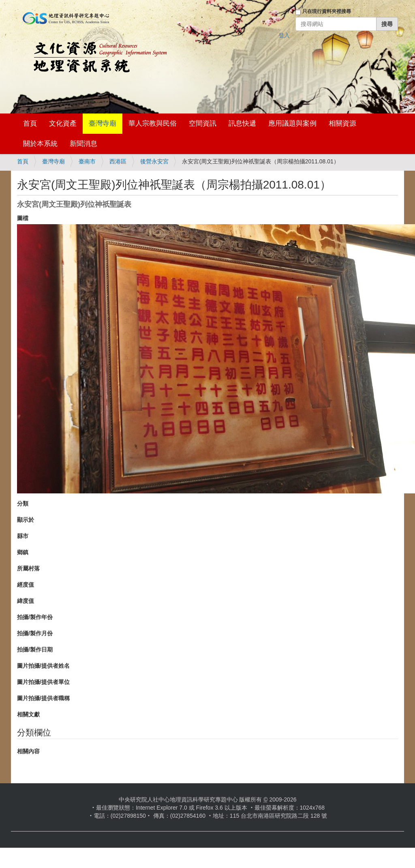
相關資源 (342, 123)
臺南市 (87, 161)
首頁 (30, 123)
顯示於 (26, 520)
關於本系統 (40, 144)
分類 (23, 504)
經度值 (26, 585)
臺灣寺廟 (103, 123)
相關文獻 (28, 714)
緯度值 (26, 601)
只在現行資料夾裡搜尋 (327, 11)
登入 (284, 35)
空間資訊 (203, 123)
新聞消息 (83, 144)
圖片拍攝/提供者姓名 (43, 666)
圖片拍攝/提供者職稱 (43, 698)
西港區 (118, 161)
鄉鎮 (23, 552)
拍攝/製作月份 (35, 633)
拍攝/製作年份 (35, 617)
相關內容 (28, 751)
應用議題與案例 (292, 123)
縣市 (23, 536)
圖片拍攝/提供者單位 (43, 682)
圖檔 (23, 218)
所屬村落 (28, 568)
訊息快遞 (242, 123)
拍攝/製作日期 (35, 649)
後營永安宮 (154, 161)
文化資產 (63, 123)
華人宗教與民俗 (153, 123)
